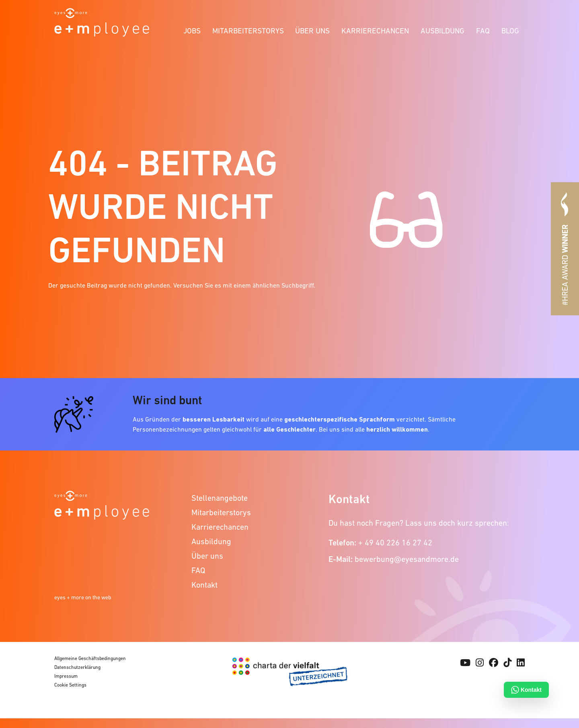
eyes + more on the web (83, 597)
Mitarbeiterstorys (248, 31)
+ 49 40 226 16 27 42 (395, 543)
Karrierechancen (375, 31)
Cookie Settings (70, 685)
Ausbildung (442, 31)
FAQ (483, 31)
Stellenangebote (220, 498)
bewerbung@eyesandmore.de (407, 559)
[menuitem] (192, 30)
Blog (510, 31)
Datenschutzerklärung (77, 667)
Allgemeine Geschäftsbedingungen (90, 658)
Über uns (312, 31)
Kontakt (204, 585)
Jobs (192, 31)
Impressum (66, 676)
